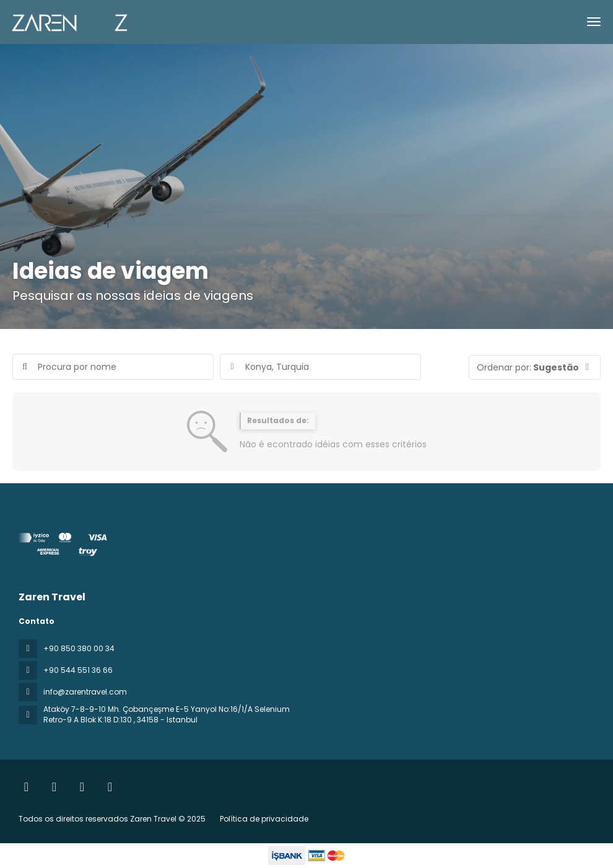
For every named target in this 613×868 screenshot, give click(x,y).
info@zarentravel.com (85, 692)
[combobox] (320, 367)
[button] (535, 367)
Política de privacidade (264, 819)
